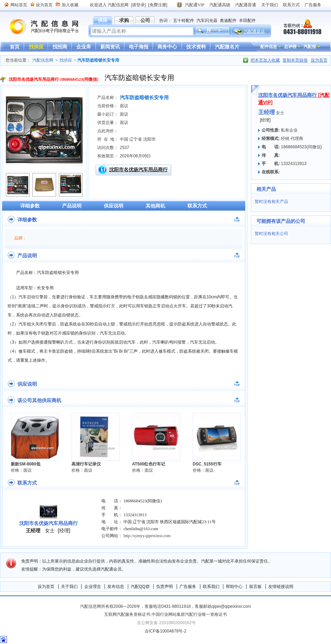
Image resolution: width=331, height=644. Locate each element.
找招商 (60, 47)
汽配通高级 (220, 5)
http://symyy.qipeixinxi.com (147, 536)
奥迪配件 (228, 21)
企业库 (84, 47)
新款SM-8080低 (26, 464)
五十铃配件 (184, 21)
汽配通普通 (246, 5)
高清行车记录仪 (86, 464)
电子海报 (139, 47)
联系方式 (291, 5)
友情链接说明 (281, 587)
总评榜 (290, 47)
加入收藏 (70, 5)
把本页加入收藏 (265, 60)
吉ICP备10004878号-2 (165, 631)
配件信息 (269, 47)
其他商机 (155, 206)
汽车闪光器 (207, 21)
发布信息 (116, 587)
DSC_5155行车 (207, 464)
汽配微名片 (227, 47)
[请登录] (138, 5)
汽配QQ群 (140, 587)
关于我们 (270, 5)
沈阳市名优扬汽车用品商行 (138, 170)
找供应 (36, 47)
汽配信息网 (40, 27)
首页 (15, 47)
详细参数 (30, 206)
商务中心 (167, 47)
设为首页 (44, 5)
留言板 (255, 587)
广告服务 (313, 5)
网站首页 (19, 5)
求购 (124, 20)
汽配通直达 (254, 31)
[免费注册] (158, 5)
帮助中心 (234, 587)
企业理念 (93, 587)
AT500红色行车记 (149, 464)
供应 (103, 20)
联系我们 (211, 587)
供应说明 (114, 206)
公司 (145, 20)
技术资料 (196, 47)
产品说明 (72, 206)
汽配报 (310, 47)
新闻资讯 (110, 47)
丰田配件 (247, 21)
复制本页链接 (295, 60)
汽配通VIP (195, 5)
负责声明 (164, 587)
